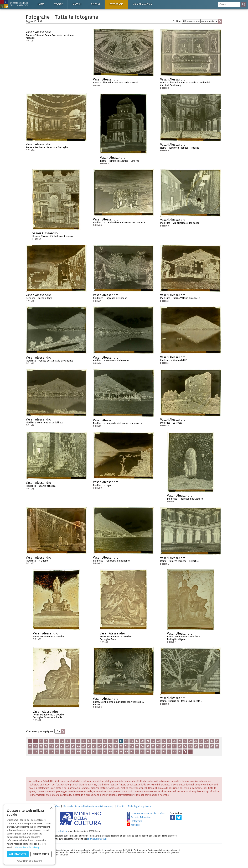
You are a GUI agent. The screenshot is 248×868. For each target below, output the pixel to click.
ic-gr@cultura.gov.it (97, 839)
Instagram (134, 821)
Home (41, 4)
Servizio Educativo (139, 817)
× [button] (51, 808)
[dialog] (29, 834)
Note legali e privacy (139, 806)
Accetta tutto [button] (18, 854)
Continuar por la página (40, 731)
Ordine (177, 21)
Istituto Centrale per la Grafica (146, 814)
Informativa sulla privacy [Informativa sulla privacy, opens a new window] (27, 847)
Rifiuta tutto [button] (41, 854)
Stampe (58, 4)
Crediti (121, 806)
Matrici (77, 4)
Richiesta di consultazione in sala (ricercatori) (88, 806)
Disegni (95, 4)
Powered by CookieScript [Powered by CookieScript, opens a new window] (29, 861)
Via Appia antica (142, 4)
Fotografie (116, 4)
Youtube (133, 825)
